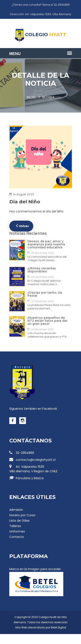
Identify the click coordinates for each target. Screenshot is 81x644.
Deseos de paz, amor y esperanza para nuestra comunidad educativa (46, 244)
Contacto (17, 537)
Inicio (31, 97)
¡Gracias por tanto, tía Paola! (45, 294)
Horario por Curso (22, 515)
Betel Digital (58, 627)
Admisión (16, 510)
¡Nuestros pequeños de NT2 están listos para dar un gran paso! (48, 321)
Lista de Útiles (19, 521)
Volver (22, 226)
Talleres (15, 526)
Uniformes (17, 531)
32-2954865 (22, 453)
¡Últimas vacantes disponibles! (42, 270)
